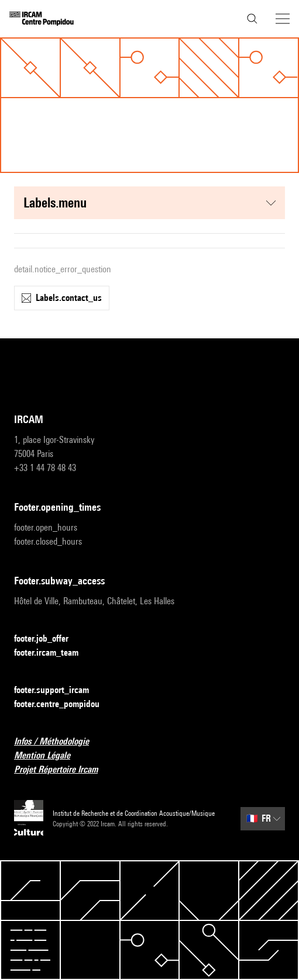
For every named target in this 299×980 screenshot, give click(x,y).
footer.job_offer (48, 639)
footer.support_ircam (59, 690)
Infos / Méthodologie (59, 742)
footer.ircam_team (53, 653)
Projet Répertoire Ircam (63, 770)
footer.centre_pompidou (64, 704)
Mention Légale (49, 756)
